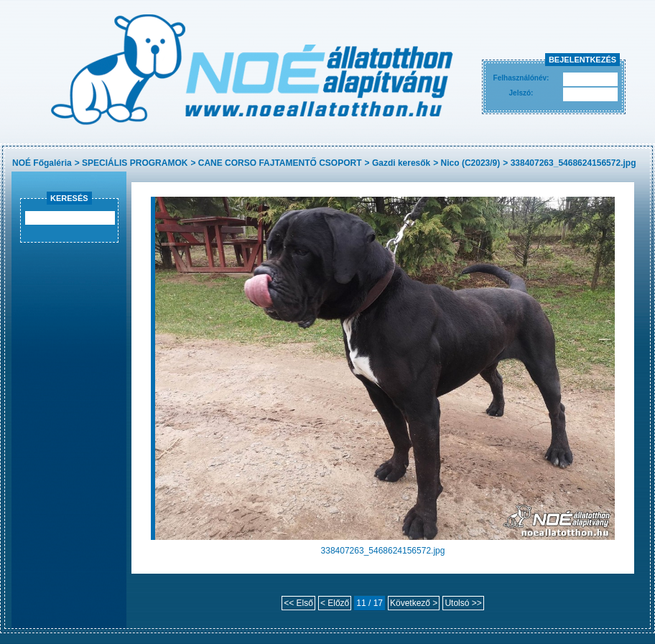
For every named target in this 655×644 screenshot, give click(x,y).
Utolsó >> (463, 603)
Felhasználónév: (521, 78)
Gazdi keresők (401, 163)
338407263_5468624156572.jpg (573, 163)
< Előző (335, 603)
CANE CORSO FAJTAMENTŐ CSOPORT (280, 163)
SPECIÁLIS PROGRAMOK (135, 163)
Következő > (414, 603)
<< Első (298, 603)
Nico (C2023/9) (471, 163)
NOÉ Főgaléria (42, 163)
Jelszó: (521, 93)
